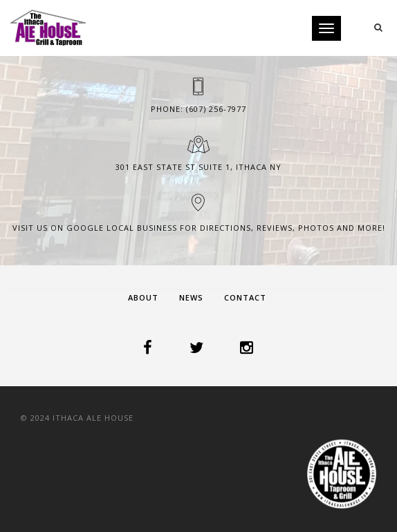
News (191, 297)
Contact (245, 297)
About (143, 297)
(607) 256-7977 (216, 109)
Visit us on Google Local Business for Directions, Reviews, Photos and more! (199, 228)
